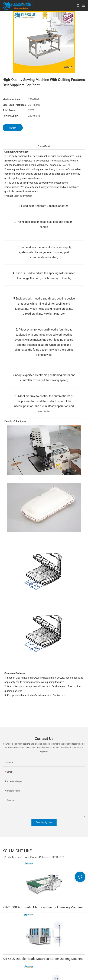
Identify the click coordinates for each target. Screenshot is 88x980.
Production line (13, 864)
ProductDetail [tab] (44, 146)
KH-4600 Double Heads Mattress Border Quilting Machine (43, 965)
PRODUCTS (58, 864)
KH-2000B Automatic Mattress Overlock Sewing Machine (43, 914)
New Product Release (36, 864)
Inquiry (13, 128)
